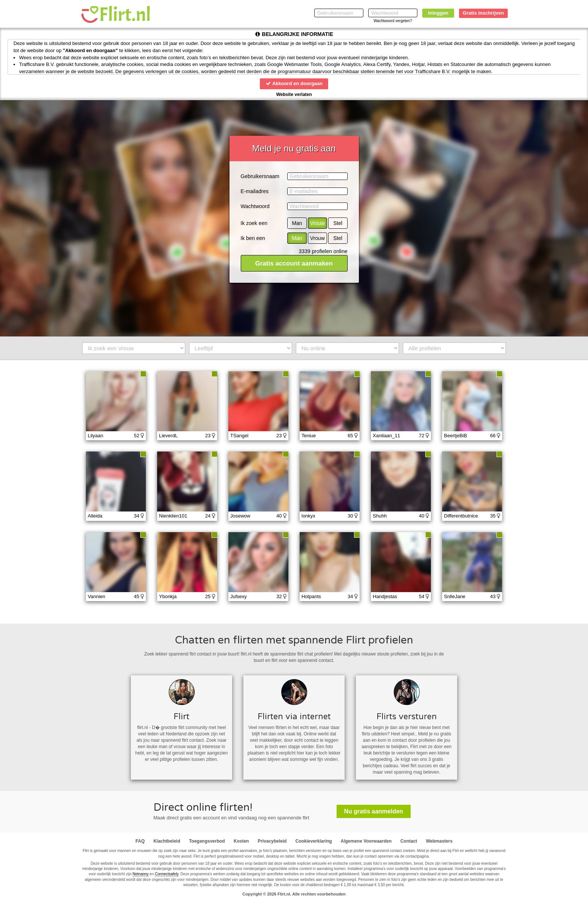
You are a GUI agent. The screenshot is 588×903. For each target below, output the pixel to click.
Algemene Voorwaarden (366, 841)
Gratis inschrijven (483, 13)
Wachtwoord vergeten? (393, 21)
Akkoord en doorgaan (294, 83)
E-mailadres (255, 191)
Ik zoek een (254, 223)
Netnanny (141, 874)
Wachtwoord (255, 206)
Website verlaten (294, 94)
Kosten (241, 841)
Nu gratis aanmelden (374, 811)
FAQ (140, 841)
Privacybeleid (272, 841)
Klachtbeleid (167, 841)
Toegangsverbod (207, 841)
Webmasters (439, 841)
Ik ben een (253, 238)
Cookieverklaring (314, 841)
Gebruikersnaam (260, 176)
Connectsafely (167, 874)
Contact (409, 841)
